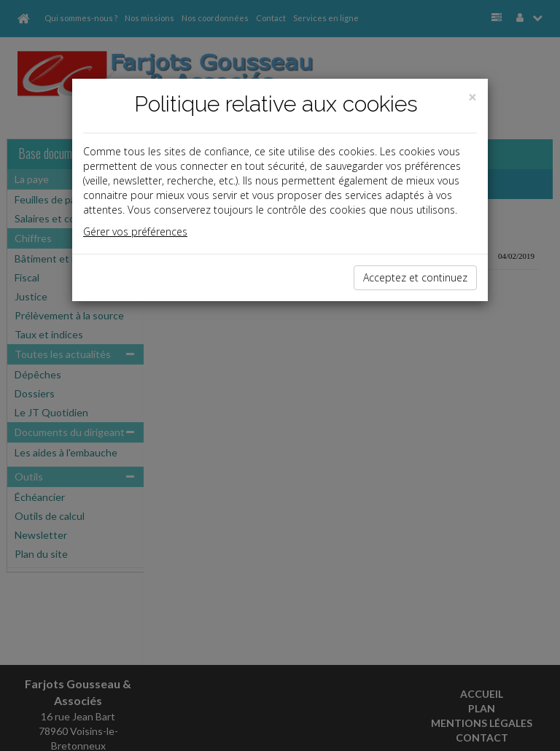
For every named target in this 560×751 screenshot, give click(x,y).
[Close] (472, 97)
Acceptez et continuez (415, 277)
